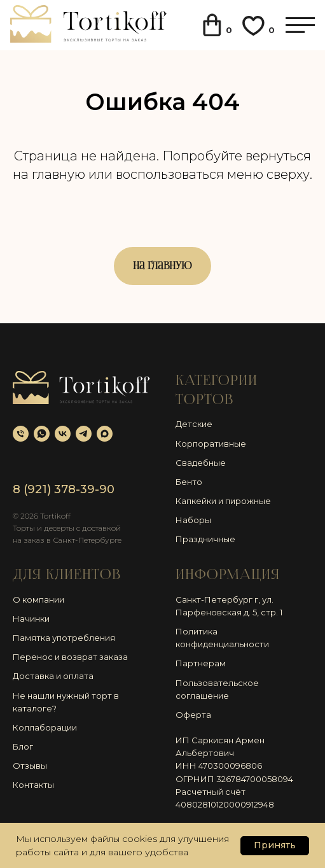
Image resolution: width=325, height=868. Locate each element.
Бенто (189, 482)
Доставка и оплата (53, 676)
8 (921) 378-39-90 (64, 489)
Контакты (33, 785)
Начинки (31, 619)
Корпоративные (211, 444)
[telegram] (84, 434)
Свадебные (201, 463)
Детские (194, 424)
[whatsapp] (42, 434)
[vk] (63, 434)
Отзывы (30, 766)
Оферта (193, 715)
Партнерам (201, 663)
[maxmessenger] (105, 434)
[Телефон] (21, 434)
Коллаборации (45, 727)
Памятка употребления (64, 638)
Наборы (193, 520)
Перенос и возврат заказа (70, 657)
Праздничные (205, 539)
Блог (23, 746)
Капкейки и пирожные (223, 501)
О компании (38, 599)
